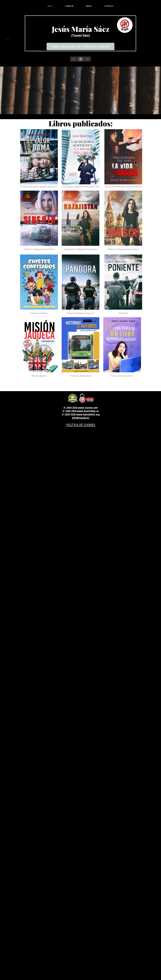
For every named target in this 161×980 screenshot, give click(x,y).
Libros (89, 6)
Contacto (109, 6)
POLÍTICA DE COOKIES (81, 425)
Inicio (50, 6)
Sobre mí (69, 6)
